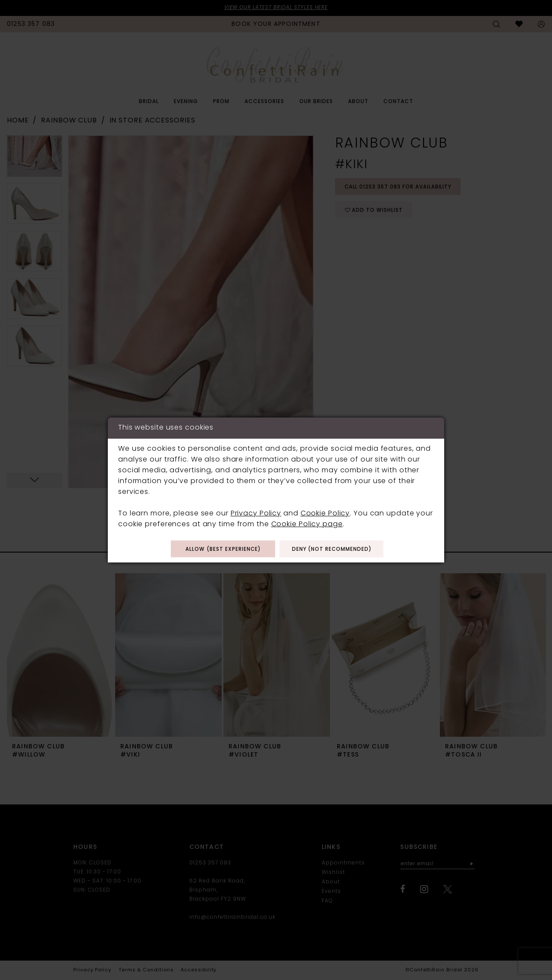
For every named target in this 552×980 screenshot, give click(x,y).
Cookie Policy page (307, 524)
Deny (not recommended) (334, 550)
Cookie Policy (325, 513)
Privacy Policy (256, 513)
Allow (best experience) (221, 550)
